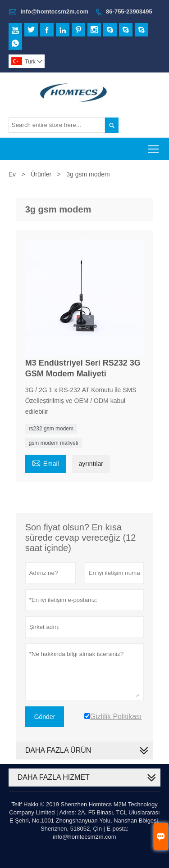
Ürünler (41, 174)
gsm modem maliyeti (54, 443)
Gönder (45, 717)
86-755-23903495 (129, 11)
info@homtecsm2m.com (54, 11)
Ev (12, 174)
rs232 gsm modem (51, 429)
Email (46, 463)
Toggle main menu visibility (154, 146)
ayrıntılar (91, 464)
